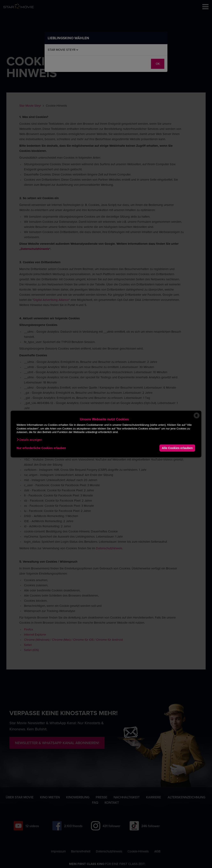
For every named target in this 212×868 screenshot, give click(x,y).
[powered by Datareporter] (197, 418)
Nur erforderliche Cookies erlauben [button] (41, 448)
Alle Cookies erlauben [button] (177, 448)
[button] (29, 440)
